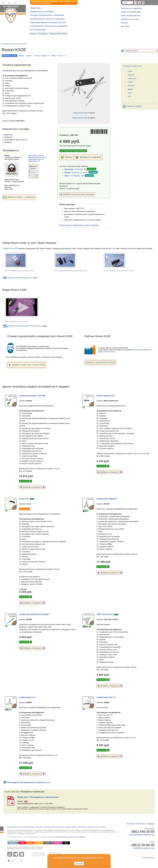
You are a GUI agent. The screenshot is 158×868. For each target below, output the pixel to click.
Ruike (130, 93)
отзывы (136, 19)
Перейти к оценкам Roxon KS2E (100, 362)
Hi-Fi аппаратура (38, 30)
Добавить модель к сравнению (19, 197)
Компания (126, 19)
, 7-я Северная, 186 (74, 176)
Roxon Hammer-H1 (106, 396)
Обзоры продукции (28, 827)
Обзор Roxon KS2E (80, 113)
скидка (88, 146)
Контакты (125, 8)
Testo (31, 843)
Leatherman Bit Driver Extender (34, 614)
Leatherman (132, 78)
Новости (125, 12)
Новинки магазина (14, 827)
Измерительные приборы (42, 12)
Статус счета (148, 858)
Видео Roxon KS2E (80, 118)
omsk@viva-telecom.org (144, 848)
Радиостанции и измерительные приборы (71, 837)
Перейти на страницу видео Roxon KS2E (21, 326)
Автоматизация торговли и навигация (48, 19)
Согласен (79, 863)
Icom (22, 843)
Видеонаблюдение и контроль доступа (48, 22)
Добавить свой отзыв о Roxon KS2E (26, 365)
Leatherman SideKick (107, 499)
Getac (48, 843)
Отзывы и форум (40, 56)
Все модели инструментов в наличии (24, 782)
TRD (129, 97)
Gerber (130, 71)
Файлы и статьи (57, 56)
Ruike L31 (24, 499)
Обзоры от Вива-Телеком (58, 34)
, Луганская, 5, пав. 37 (76, 172)
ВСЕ (66, 843)
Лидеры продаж (71, 827)
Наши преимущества (131, 15)
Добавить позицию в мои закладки (77, 194)
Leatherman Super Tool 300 (32, 396)
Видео (29, 56)
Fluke (39, 843)
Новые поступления (57, 827)
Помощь (103, 827)
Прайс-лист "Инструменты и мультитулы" (38, 797)
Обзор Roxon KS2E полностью (17, 278)
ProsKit (130, 82)
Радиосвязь (35, 8)
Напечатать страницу (134, 106)
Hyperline (131, 75)
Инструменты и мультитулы (11, 44)
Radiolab (131, 86)
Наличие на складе (42, 827)
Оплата (124, 23)
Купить (66, 157)
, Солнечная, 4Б (75, 169)
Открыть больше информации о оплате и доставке (79, 225)
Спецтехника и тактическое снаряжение (49, 26)
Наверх (151, 824)
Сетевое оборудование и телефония (47, 15)
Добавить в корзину (88, 157)
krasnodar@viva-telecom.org (142, 835)
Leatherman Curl (27, 697)
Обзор (21, 56)
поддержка (137, 8)
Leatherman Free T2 (106, 697)
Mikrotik (57, 843)
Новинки (33, 34)
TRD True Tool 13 (105, 614)
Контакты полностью (136, 824)
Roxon (25, 44)
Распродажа (43, 34)
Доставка (125, 26)
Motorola (13, 843)
